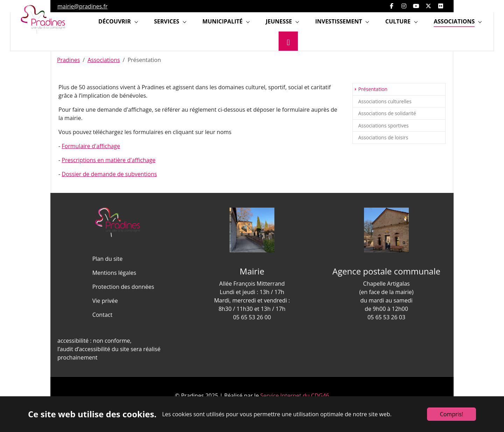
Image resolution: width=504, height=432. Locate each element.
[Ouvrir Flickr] (440, 6)
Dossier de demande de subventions (109, 174)
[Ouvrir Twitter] (428, 6)
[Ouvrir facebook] (391, 6)
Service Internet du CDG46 (295, 396)
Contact (102, 315)
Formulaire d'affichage (91, 146)
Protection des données (123, 287)
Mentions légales (114, 273)
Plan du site (108, 259)
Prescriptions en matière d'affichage (108, 160)
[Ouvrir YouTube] (416, 6)
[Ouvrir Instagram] (404, 6)
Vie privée (105, 301)
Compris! (452, 414)
